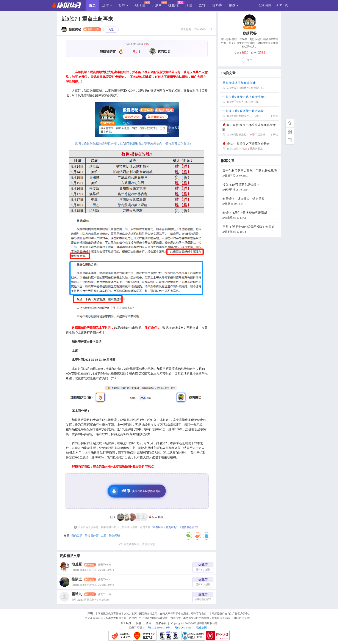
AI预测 (140, 5)
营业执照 (202, 628)
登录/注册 (265, 5)
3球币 (135, 491)
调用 (149, 623)
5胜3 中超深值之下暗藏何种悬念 (250, 147)
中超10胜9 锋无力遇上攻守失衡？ (250, 100)
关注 (111, 30)
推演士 (77, 579)
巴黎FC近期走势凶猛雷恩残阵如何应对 (250, 230)
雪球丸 (77, 594)
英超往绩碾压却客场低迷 (250, 86)
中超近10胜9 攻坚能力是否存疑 (250, 114)
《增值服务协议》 (189, 527)
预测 (189, 5)
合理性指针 (250, 27)
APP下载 (282, 5)
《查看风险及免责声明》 (164, 527)
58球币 (203, 598)
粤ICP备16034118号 (158, 628)
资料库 (217, 5)
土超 (104, 535)
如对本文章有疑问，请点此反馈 (137, 544)
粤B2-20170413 (183, 628)
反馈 (138, 623)
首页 (92, 5)
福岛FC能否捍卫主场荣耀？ (250, 188)
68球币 (203, 568)
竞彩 (202, 5)
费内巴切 (77, 535)
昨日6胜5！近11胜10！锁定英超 (250, 202)
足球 (107, 5)
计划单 (157, 5)
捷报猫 (174, 5)
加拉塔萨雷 (92, 535)
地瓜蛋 (77, 564)
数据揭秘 (114, 535)
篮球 (123, 5)
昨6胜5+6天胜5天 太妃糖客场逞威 (250, 216)
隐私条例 (161, 623)
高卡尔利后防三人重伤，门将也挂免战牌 (250, 174)
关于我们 (126, 623)
